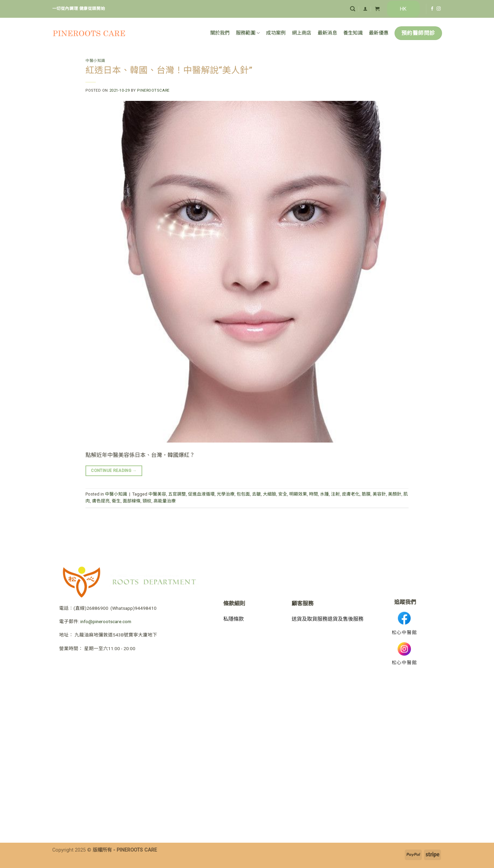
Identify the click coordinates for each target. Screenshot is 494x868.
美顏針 (395, 494)
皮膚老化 (351, 494)
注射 (335, 494)
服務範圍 (248, 33)
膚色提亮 (101, 501)
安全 (283, 494)
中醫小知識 (95, 61)
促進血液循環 (201, 494)
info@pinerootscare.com (106, 621)
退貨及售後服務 (345, 619)
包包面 (243, 494)
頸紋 (147, 501)
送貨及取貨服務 (310, 619)
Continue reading (114, 471)
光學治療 (226, 494)
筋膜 (366, 494)
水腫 (324, 494)
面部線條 (132, 501)
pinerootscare (153, 90)
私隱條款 (233, 619)
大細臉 (270, 494)
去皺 (256, 494)
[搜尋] (353, 9)
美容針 (379, 494)
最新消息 (327, 33)
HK (403, 9)
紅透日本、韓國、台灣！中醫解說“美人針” (169, 70)
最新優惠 (379, 33)
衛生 (116, 501)
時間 (313, 494)
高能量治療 (165, 501)
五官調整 (177, 494)
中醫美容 (157, 494)
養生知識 (353, 33)
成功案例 (276, 33)
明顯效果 (298, 494)
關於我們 (220, 33)
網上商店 (302, 33)
